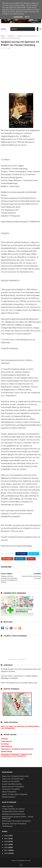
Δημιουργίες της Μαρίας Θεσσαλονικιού (17, 749)
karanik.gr (5, 744)
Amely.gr (4, 739)
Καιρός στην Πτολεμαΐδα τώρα (13, 779)
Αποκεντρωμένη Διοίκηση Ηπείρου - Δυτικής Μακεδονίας (18, 818)
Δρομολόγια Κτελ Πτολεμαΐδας (13, 787)
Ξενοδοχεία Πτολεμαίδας (11, 789)
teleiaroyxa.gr (6, 742)
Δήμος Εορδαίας (8, 807)
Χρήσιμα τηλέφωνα (9, 797)
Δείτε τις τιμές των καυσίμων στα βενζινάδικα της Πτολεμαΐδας (20, 728)
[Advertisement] (21, 71)
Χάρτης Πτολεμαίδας (9, 792)
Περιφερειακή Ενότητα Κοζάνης (13, 812)
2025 (6, 839)
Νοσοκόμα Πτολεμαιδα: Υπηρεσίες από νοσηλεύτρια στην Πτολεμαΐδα (17, 755)
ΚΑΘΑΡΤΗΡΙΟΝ (6, 752)
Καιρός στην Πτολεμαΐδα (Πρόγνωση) (15, 777)
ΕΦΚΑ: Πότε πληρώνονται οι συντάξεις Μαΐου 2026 (19, 683)
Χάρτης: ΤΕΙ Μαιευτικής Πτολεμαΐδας (15, 795)
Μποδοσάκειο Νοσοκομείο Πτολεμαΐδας (16, 821)
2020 (6, 854)
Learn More (18, 17)
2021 (6, 851)
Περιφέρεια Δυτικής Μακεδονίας (13, 814)
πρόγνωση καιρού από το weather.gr (17, 660)
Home (3, 36)
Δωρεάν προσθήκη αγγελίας (12, 784)
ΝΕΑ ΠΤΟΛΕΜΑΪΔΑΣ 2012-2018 (22, 861)
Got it (27, 17)
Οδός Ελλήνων (7, 747)
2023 (6, 845)
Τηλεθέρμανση (7, 827)
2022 (6, 848)
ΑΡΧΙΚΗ (3, 29)
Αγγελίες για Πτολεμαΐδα (11, 782)
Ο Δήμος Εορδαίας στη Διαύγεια (13, 809)
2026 (6, 836)
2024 (6, 842)
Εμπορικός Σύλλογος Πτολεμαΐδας (14, 824)
